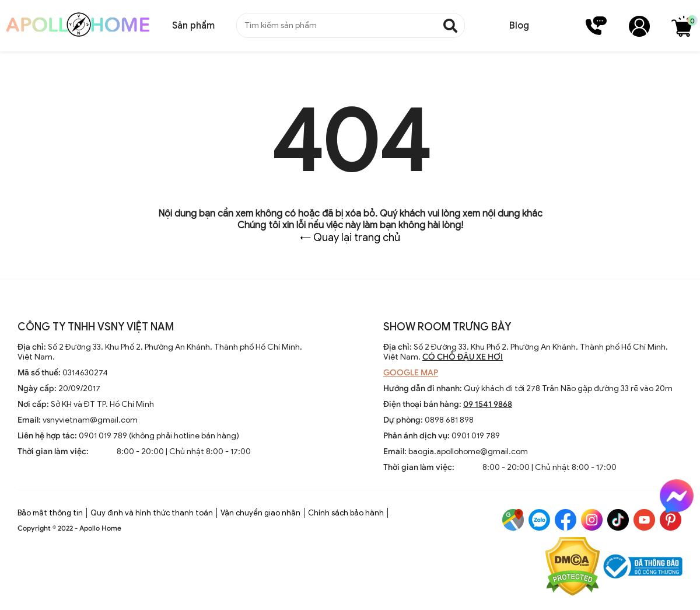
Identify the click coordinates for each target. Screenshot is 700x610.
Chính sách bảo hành (346, 513)
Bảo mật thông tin (50, 513)
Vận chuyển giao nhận (260, 513)
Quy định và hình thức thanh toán (152, 513)
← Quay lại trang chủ (350, 238)
